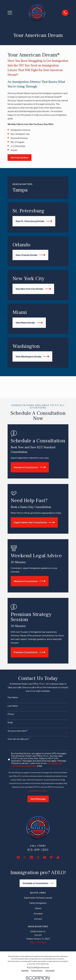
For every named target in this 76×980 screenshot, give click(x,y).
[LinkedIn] (31, 857)
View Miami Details (29, 323)
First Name (13, 697)
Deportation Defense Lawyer (38, 898)
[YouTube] (45, 857)
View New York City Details (33, 289)
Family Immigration (38, 903)
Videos (38, 908)
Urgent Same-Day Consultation (34, 522)
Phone (11, 714)
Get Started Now (20, 158)
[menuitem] (25, 970)
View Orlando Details (30, 255)
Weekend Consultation (30, 581)
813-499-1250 (38, 850)
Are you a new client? (18, 731)
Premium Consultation (30, 652)
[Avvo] (58, 857)
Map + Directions (38, 942)
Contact (38, 919)
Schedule (38, 914)
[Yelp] (38, 857)
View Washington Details (32, 356)
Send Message (38, 799)
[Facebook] (18, 857)
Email (10, 722)
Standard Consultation (30, 467)
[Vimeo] (51, 857)
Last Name (13, 706)
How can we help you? (18, 739)
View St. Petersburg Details (34, 221)
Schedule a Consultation (38, 883)
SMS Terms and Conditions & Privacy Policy (36, 764)
